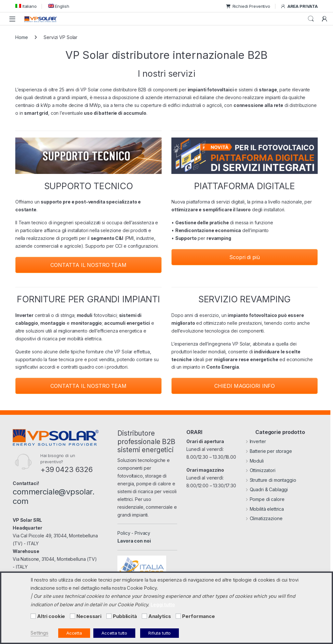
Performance (198, 616)
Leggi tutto (163, 605)
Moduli (255, 461)
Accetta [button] (74, 633)
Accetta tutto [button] (114, 633)
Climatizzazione (264, 518)
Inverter (256, 441)
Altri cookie (51, 616)
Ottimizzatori (260, 470)
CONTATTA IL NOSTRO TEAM (88, 265)
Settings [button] (40, 633)
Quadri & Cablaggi (267, 489)
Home (21, 37)
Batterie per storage (269, 451)
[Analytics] (144, 616)
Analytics (160, 616)
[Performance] (178, 616)
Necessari (89, 616)
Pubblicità (125, 616)
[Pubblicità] (109, 616)
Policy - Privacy (134, 533)
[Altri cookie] (33, 616)
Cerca (311, 19)
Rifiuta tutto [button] (160, 633)
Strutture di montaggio (271, 480)
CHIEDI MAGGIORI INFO (245, 386)
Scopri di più (244, 257)
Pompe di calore (265, 499)
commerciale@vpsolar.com (54, 496)
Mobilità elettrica (265, 509)
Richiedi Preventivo (248, 6)
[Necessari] (73, 616)
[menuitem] (26, 6)
